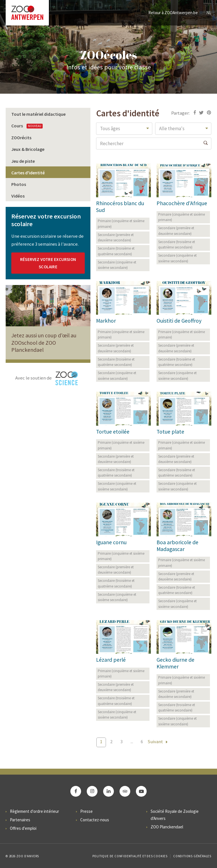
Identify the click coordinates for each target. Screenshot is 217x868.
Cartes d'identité (28, 173)
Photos (19, 184)
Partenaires (20, 820)
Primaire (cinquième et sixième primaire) (121, 224)
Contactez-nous (95, 820)
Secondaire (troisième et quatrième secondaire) (116, 251)
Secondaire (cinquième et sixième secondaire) (117, 265)
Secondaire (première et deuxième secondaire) (116, 238)
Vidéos (18, 196)
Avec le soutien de (47, 378)
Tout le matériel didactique (38, 114)
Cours (27, 126)
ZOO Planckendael (167, 827)
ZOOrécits (21, 138)
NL (209, 13)
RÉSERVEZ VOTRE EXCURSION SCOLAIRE (48, 263)
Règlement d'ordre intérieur (34, 811)
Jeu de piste (23, 161)
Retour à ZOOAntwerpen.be (173, 13)
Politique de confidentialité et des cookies (130, 856)
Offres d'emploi (23, 828)
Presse (86, 811)
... (132, 742)
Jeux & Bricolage (28, 149)
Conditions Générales (192, 856)
